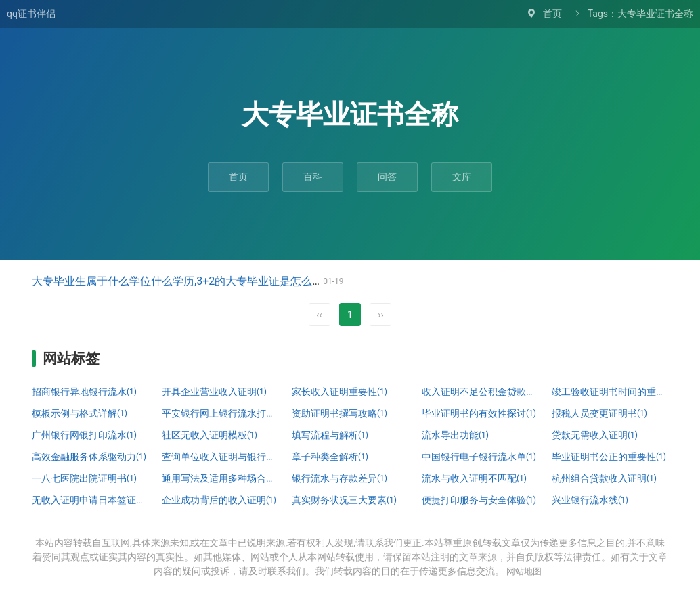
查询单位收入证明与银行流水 (220, 457)
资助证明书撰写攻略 (340, 413)
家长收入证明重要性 (340, 392)
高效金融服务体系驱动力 (89, 457)
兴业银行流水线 (590, 500)
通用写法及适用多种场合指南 (220, 478)
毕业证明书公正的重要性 (609, 457)
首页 (552, 14)
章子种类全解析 (330, 457)
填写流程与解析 (330, 435)
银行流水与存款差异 (340, 478)
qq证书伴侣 (31, 14)
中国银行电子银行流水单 (479, 457)
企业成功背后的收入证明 (219, 500)
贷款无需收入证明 (595, 435)
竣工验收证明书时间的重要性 (610, 392)
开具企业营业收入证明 (214, 392)
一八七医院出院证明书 (84, 478)
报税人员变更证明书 (599, 413)
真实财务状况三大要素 (344, 500)
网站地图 (524, 571)
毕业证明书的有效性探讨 (479, 413)
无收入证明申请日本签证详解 (90, 500)
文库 (462, 177)
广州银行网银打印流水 (84, 435)
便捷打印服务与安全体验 (479, 500)
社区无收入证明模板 (210, 435)
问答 (387, 177)
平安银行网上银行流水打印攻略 (220, 413)
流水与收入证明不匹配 (474, 478)
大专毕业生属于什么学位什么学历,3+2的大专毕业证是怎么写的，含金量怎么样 (221, 281)
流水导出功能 (455, 435)
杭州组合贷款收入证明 (604, 478)
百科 (313, 177)
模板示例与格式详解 (80, 413)
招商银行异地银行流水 (84, 392)
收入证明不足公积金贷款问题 (480, 392)
